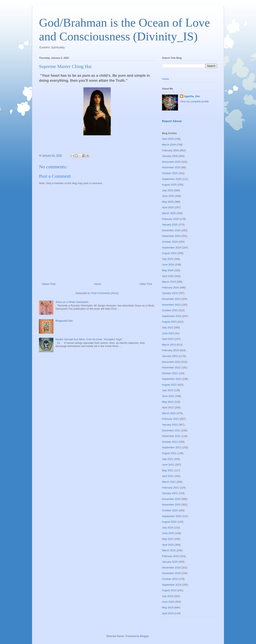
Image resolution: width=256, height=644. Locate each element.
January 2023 (170, 356)
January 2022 (170, 425)
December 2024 (171, 230)
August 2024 (169, 253)
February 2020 (170, 556)
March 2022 (169, 413)
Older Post (146, 284)
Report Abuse (172, 121)
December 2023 (171, 299)
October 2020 (170, 510)
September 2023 (172, 316)
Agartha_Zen (192, 96)
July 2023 (168, 327)
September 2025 (172, 179)
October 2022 (170, 373)
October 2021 (170, 442)
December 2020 (171, 499)
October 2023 (170, 310)
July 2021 (168, 459)
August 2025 (169, 185)
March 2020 (169, 550)
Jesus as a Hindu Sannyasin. (72, 302)
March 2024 (169, 282)
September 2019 (172, 585)
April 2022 (168, 407)
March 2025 (169, 213)
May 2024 (168, 270)
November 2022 (171, 367)
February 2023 (170, 350)
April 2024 (168, 276)
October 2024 (170, 242)
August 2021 (169, 453)
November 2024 (171, 236)
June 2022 (168, 396)
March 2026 (169, 145)
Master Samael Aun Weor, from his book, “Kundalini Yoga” (89, 339)
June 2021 (168, 465)
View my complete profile (194, 101)
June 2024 (168, 265)
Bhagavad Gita (64, 321)
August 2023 (169, 322)
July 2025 (168, 190)
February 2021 (170, 488)
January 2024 (170, 293)
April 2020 (168, 545)
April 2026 (168, 139)
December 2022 (171, 362)
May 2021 (168, 470)
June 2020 (168, 533)
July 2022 (168, 390)
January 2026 (170, 156)
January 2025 (170, 225)
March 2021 (169, 482)
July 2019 (168, 596)
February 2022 (170, 419)
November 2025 (171, 167)
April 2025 (168, 207)
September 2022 (172, 379)
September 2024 (172, 248)
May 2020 (168, 539)
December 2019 (171, 568)
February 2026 (170, 150)
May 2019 (168, 608)
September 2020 (172, 516)
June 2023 (168, 333)
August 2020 (169, 522)
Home (98, 284)
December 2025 (171, 162)
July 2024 (168, 259)
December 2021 (171, 430)
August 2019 (169, 590)
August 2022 (169, 385)
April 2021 (168, 476)
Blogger (144, 636)
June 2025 (168, 196)
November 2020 (171, 505)
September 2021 (172, 447)
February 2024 (170, 288)
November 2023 (171, 305)
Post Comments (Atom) (105, 293)
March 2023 (169, 345)
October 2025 (170, 173)
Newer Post (49, 284)
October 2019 (170, 579)
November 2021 (171, 436)
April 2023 (168, 339)
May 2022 (168, 402)
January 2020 (170, 562)
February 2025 (170, 219)
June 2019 (168, 602)
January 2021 (170, 493)
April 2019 (168, 613)
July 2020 (168, 528)
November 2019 (171, 573)
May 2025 (168, 202)
